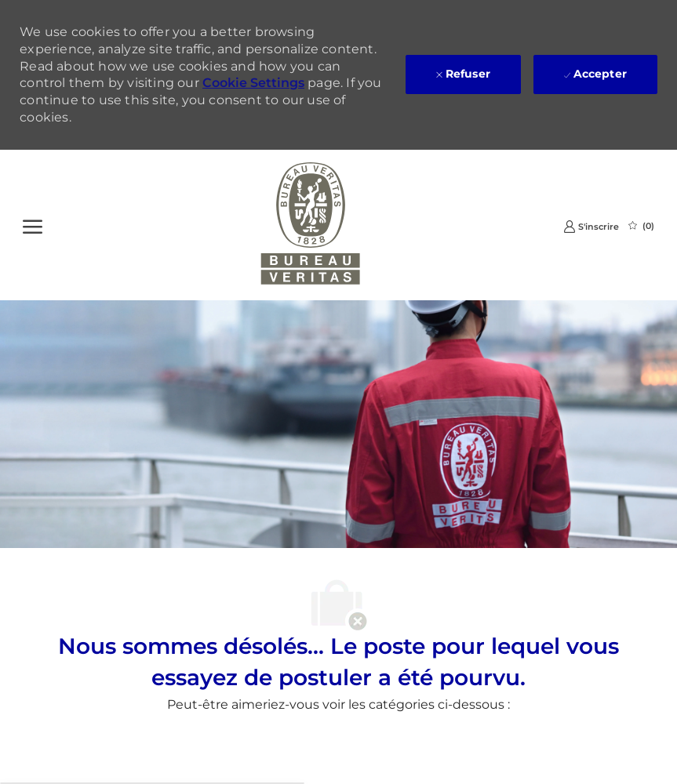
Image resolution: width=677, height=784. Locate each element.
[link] (591, 226)
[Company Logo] (310, 225)
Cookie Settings (253, 83)
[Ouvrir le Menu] (33, 225)
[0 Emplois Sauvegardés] (641, 226)
